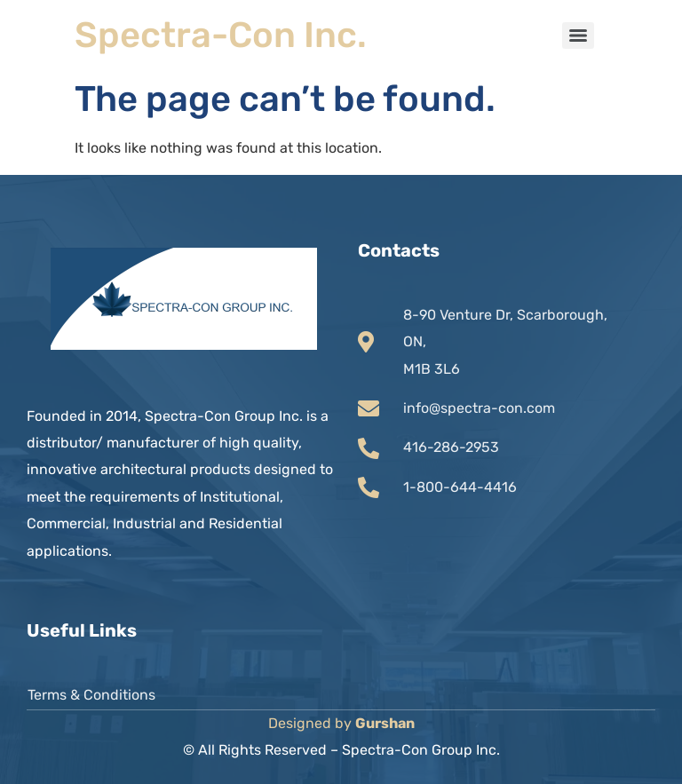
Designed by (341, 723)
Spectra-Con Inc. (221, 35)
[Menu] (578, 36)
